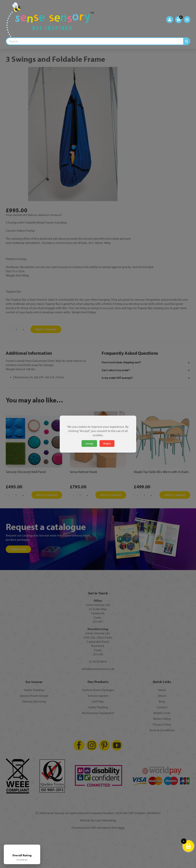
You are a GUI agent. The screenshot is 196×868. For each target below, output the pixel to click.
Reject (107, 443)
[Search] (186, 41)
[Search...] (95, 41)
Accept (89, 443)
